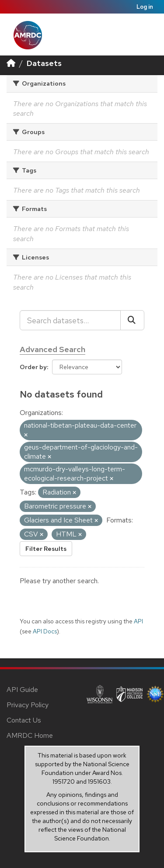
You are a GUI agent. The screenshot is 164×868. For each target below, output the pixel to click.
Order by (33, 367)
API (138, 621)
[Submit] (132, 320)
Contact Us (24, 720)
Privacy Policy (28, 705)
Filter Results (46, 549)
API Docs (45, 631)
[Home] (11, 63)
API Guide (22, 690)
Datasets (44, 63)
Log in (145, 7)
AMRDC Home (30, 735)
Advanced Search (52, 349)
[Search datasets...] (70, 320)
